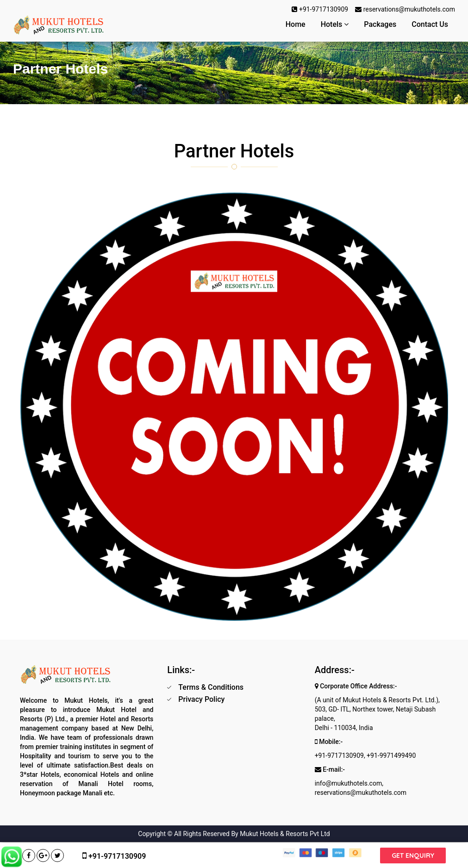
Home (296, 24)
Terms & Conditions (211, 687)
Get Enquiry (413, 856)
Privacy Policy (201, 699)
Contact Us (430, 24)
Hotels (335, 24)
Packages (380, 24)
